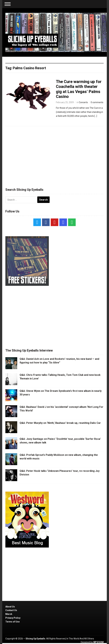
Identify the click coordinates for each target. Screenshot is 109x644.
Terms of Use (12, 622)
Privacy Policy (13, 618)
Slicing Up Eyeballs (35, 639)
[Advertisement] (55, 155)
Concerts (83, 102)
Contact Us (11, 610)
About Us (10, 607)
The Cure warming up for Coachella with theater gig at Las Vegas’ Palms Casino (79, 89)
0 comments (97, 102)
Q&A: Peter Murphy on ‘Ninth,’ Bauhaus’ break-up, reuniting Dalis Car (60, 423)
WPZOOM (98, 642)
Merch (9, 614)
